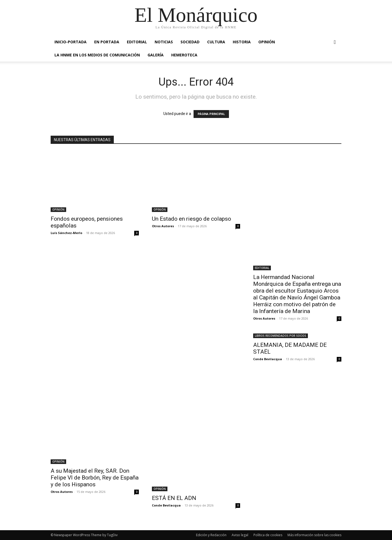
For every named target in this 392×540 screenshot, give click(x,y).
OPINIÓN (267, 42)
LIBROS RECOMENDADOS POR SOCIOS (281, 336)
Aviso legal (240, 535)
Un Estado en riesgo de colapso (192, 219)
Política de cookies (268, 535)
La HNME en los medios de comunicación (97, 55)
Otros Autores (163, 226)
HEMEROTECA (184, 55)
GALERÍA (156, 55)
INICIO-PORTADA (71, 42)
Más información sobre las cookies (314, 535)
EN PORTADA (107, 42)
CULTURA (216, 42)
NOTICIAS (164, 42)
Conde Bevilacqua (166, 505)
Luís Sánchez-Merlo (66, 233)
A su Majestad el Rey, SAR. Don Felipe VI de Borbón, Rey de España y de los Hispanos (95, 478)
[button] (335, 42)
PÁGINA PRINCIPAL (211, 114)
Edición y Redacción (211, 535)
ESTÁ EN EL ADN (174, 498)
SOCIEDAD (190, 42)
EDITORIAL (137, 42)
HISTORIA (242, 42)
